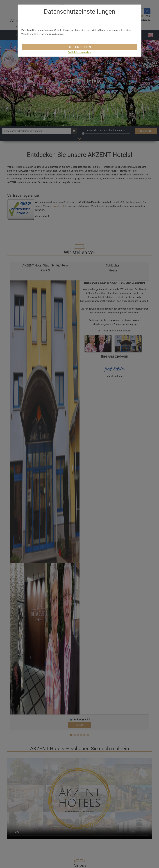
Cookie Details (74, 52)
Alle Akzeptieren (80, 47)
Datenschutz (86, 52)
